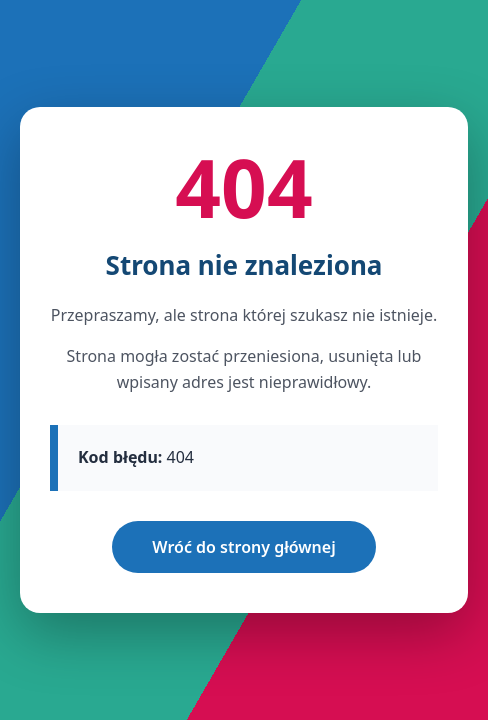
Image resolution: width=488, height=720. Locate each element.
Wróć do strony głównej (243, 547)
